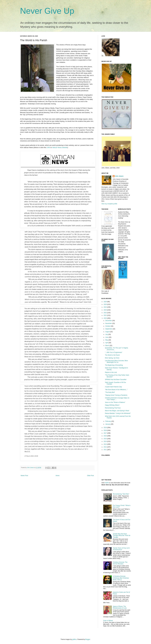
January (108, 424)
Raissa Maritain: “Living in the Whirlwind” (118, 413)
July (107, 334)
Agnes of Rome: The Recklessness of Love (120, 607)
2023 (105, 310)
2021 (105, 315)
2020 (105, 318)
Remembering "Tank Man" (121, 494)
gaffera (74, 639)
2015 (105, 439)
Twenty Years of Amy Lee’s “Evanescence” (121, 549)
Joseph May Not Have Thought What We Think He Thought (122, 536)
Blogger (88, 639)
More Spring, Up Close (112, 358)
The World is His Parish (112, 355)
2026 (105, 302)
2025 (105, 304)
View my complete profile (109, 204)
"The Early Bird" (110, 392)
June (107, 337)
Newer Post (24, 476)
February (108, 421)
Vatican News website (60, 147)
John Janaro (119, 176)
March (108, 346)
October (108, 326)
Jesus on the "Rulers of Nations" (115, 402)
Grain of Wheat (108, 621)
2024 (105, 307)
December (109, 321)
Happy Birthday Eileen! (112, 405)
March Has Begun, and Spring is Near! (117, 411)
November (109, 323)
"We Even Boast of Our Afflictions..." (116, 390)
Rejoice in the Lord (111, 372)
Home (58, 476)
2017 (105, 433)
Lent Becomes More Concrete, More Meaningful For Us (116, 361)
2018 (105, 430)
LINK (48, 147)
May (107, 340)
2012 (105, 447)
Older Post (90, 476)
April (107, 343)
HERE (107, 483)
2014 (105, 441)
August (108, 332)
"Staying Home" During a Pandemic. (116, 395)
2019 (105, 428)
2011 (105, 450)
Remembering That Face (113, 408)
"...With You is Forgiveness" (114, 352)
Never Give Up (47, 11)
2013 (105, 444)
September (109, 329)
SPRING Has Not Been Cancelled (116, 380)
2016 (105, 436)
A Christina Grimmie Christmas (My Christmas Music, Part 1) (121, 578)
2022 (105, 313)
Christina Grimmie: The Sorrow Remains (120, 563)
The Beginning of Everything (114, 365)
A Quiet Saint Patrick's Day (113, 387)
